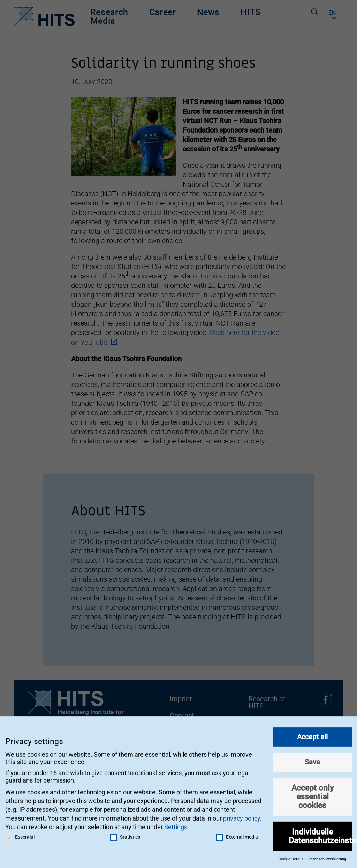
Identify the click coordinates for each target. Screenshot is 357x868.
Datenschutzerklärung (327, 856)
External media (237, 834)
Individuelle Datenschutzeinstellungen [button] (320, 833)
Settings (176, 824)
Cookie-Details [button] (292, 856)
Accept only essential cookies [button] (313, 793)
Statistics (125, 834)
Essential (20, 834)
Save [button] (312, 759)
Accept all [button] (312, 734)
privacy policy (242, 815)
